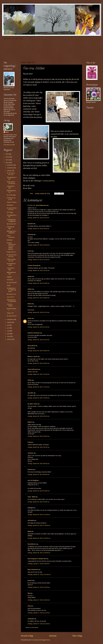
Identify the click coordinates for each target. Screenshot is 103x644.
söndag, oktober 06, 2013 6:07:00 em (39, 312)
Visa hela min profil (9, 145)
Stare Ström (31, 346)
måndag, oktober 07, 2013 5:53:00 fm (39, 564)
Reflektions (10, 205)
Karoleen (30, 224)
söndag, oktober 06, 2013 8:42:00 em (39, 447)
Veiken (30, 289)
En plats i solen (32, 404)
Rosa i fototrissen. (11, 236)
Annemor (31, 453)
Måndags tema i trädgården (12, 232)
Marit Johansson (33, 569)
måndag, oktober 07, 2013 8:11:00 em (39, 613)
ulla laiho (30, 393)
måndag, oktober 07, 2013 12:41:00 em (39, 575)
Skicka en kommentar (32, 627)
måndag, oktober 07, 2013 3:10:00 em (39, 587)
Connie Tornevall (33, 265)
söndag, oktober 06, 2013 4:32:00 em (39, 270)
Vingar (9, 285)
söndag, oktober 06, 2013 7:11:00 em (39, 387)
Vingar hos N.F (11, 252)
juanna (30, 276)
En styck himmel (12, 316)
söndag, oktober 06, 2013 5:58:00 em (39, 298)
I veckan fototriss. (48, 181)
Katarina (30, 469)
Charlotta (31, 234)
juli (8, 325)
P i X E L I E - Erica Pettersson (37, 205)
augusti (9, 322)
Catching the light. (11, 269)
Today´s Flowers (12, 202)
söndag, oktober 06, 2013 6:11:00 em (39, 327)
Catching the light (11, 187)
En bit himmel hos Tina (11, 174)
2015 (7, 157)
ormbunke (31, 619)
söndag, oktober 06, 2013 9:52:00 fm (38, 229)
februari (10, 339)
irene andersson (33, 369)
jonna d (30, 580)
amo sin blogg (32, 480)
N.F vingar (10, 212)
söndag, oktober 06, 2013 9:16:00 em (39, 491)
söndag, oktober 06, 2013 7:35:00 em (39, 398)
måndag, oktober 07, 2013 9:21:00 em (39, 624)
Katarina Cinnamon (34, 333)
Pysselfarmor (32, 544)
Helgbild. (9, 277)
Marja (29, 531)
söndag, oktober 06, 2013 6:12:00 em (39, 340)
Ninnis (30, 304)
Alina (29, 606)
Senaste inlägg (27, 636)
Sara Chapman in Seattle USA (37, 559)
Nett (29, 593)
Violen (30, 318)
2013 (7, 163)
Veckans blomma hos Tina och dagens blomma (11, 246)
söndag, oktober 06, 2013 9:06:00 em (39, 464)
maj (8, 331)
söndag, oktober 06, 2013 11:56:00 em (39, 553)
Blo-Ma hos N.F (11, 224)
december (10, 165)
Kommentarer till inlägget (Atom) (41, 640)
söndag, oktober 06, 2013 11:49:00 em (39, 538)
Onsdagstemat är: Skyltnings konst (12, 290)
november (10, 168)
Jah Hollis (31, 520)
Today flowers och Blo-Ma (11, 183)
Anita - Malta (32, 497)
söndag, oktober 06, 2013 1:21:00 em (39, 260)
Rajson (30, 422)
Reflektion (10, 240)
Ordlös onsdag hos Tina (11, 260)
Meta (7, 132)
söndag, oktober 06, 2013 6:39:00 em (39, 351)
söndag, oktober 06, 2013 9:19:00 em (39, 502)
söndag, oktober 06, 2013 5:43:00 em (39, 283)
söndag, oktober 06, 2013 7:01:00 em (39, 374)
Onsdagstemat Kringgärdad (11, 220)
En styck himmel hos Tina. (12, 209)
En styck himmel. (12, 283)
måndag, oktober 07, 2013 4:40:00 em (39, 600)
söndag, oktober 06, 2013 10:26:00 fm (39, 245)
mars (9, 336)
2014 (7, 160)
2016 (7, 154)
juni (8, 328)
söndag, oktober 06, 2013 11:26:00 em (39, 525)
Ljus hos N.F (11, 297)
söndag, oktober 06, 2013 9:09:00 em (39, 474)
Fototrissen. (10, 280)
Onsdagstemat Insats (11, 264)
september (10, 319)
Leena (30, 251)
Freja (29, 442)
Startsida (53, 636)
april (9, 334)
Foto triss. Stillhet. (10, 305)
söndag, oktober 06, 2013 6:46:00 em (39, 363)
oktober (10, 171)
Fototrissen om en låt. (11, 199)
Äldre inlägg (77, 636)
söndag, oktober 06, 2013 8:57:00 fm (38, 218)
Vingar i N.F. (10, 313)
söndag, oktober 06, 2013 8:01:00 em (39, 416)
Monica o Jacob (33, 356)
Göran (30, 380)
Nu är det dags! (11, 195)
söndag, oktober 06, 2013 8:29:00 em (39, 436)
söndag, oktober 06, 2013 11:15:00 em (39, 515)
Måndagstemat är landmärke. (12, 301)
